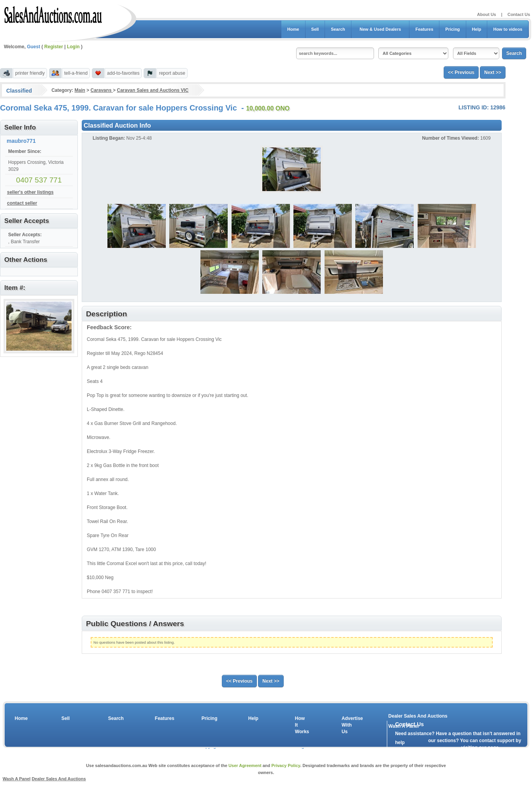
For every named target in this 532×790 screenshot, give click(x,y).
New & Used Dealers (380, 29)
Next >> (492, 72)
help (400, 743)
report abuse (172, 73)
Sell (315, 29)
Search (338, 29)
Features (424, 29)
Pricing (452, 29)
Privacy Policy (286, 765)
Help (477, 29)
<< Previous (461, 72)
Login (73, 47)
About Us (487, 14)
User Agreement (245, 765)
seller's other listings (30, 192)
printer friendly (30, 73)
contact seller (22, 203)
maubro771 (21, 141)
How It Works (301, 725)
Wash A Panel (17, 779)
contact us (440, 750)
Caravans (102, 90)
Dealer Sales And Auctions (418, 716)
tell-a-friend (76, 73)
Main (80, 90)
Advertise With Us (348, 725)
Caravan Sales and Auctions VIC (153, 90)
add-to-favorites (123, 73)
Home (293, 29)
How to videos (508, 29)
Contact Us (519, 14)
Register (54, 47)
